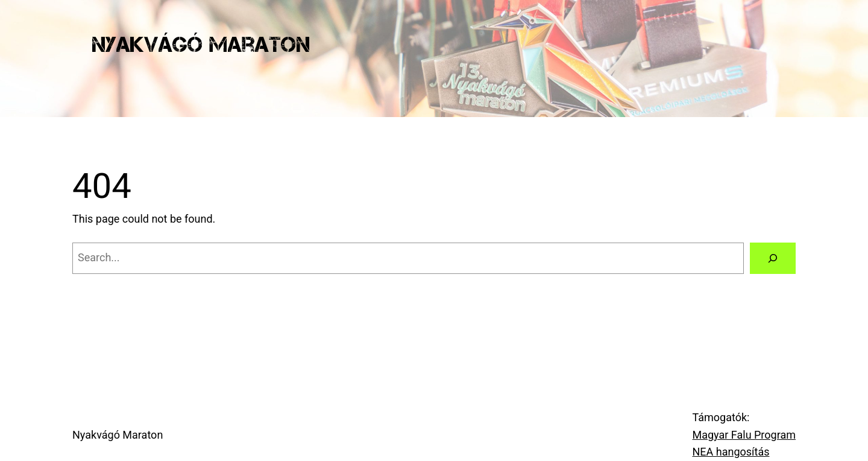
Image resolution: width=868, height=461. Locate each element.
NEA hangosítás (731, 452)
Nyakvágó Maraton (201, 44)
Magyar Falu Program (744, 435)
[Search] (773, 258)
